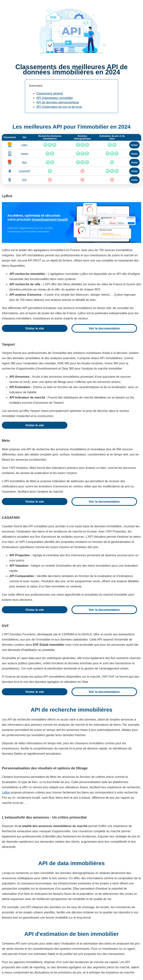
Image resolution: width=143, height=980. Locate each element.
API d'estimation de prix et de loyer (59, 107)
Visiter (134, 145)
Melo (24, 162)
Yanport (24, 154)
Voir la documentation (104, 328)
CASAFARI (24, 171)
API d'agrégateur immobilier (55, 98)
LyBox (24, 145)
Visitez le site (35, 328)
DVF (24, 180)
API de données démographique (58, 102)
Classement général (50, 93)
